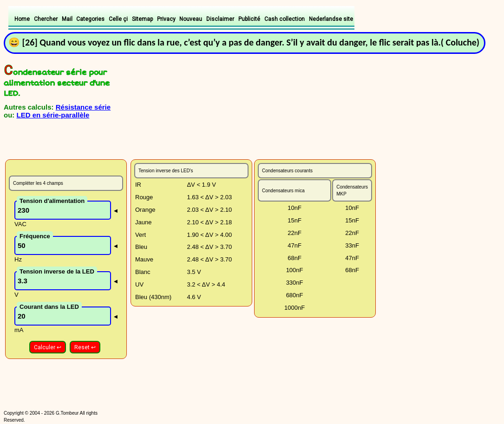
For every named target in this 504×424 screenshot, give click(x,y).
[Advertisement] (114, 139)
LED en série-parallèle (53, 115)
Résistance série (83, 107)
